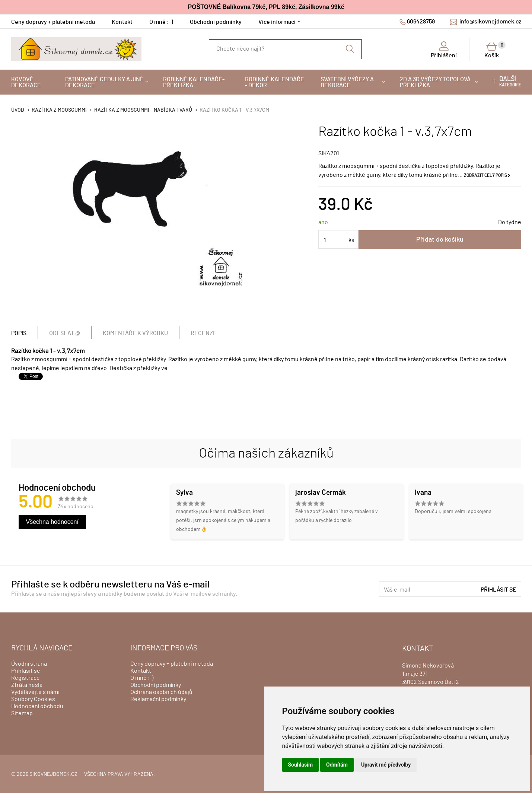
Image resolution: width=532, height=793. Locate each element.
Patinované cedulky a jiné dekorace (104, 82)
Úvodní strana (29, 664)
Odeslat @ (65, 333)
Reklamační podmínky (158, 699)
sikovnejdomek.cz (53, 774)
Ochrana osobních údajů (161, 692)
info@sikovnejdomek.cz (490, 22)
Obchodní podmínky (216, 22)
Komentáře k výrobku (135, 333)
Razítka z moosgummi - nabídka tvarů (143, 110)
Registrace (26, 678)
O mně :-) (161, 22)
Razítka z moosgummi (59, 110)
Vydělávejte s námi (35, 692)
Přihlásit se (498, 590)
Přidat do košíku (440, 240)
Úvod (18, 110)
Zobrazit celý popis (485, 175)
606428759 (421, 22)
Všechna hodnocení (52, 522)
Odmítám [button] (337, 765)
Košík (495, 50)
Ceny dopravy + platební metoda (53, 22)
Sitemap (22, 713)
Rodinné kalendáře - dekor (275, 82)
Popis (19, 333)
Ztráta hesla (27, 685)
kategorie (510, 82)
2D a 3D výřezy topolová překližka (435, 82)
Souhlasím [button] (301, 765)
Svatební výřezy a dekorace (347, 82)
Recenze (204, 333)
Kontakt (122, 22)
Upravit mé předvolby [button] (386, 765)
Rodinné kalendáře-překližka (194, 82)
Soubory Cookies (33, 699)
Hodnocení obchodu (37, 706)
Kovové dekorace (26, 82)
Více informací (277, 22)
